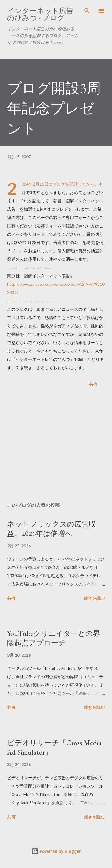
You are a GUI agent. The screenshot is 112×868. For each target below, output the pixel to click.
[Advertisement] (56, 446)
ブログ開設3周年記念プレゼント (54, 108)
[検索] (87, 11)
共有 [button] (93, 384)
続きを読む (94, 598)
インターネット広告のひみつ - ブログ (40, 14)
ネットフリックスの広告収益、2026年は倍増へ (52, 529)
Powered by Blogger (56, 851)
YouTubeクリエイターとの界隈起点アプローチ (54, 638)
